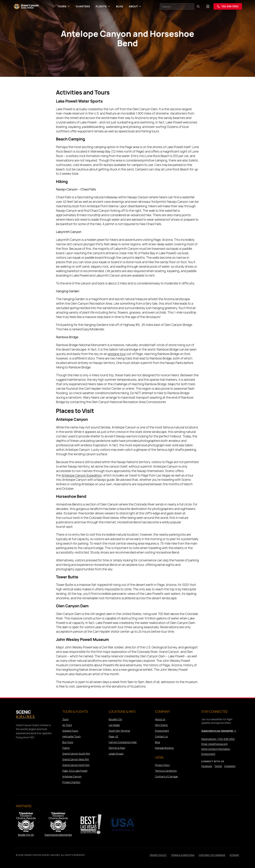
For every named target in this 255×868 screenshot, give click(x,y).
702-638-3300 (228, 6)
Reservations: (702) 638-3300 (218, 739)
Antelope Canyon (72, 776)
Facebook (207, 766)
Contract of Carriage (166, 776)
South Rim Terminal (119, 731)
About (135, 6)
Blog (120, 6)
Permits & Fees (117, 748)
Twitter (218, 766)
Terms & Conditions (166, 771)
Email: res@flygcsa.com (214, 744)
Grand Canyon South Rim (76, 754)
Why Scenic (162, 725)
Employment (162, 731)
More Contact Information (216, 749)
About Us (160, 719)
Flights (103, 6)
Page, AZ (113, 736)
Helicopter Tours (71, 736)
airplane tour (117, 354)
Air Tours (67, 725)
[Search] (177, 6)
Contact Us (161, 736)
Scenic (26, 714)
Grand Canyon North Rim (76, 765)
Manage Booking (164, 748)
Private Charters (71, 782)
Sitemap (234, 855)
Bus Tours (68, 742)
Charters (83, 6)
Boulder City (115, 719)
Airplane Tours (70, 731)
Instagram (230, 766)
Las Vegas (114, 725)
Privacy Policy (163, 765)
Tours (64, 6)
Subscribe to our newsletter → (219, 731)
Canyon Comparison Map (123, 742)
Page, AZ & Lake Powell (75, 771)
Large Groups (116, 754)
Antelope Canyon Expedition (82, 475)
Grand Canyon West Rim (76, 759)
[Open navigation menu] (208, 6)
